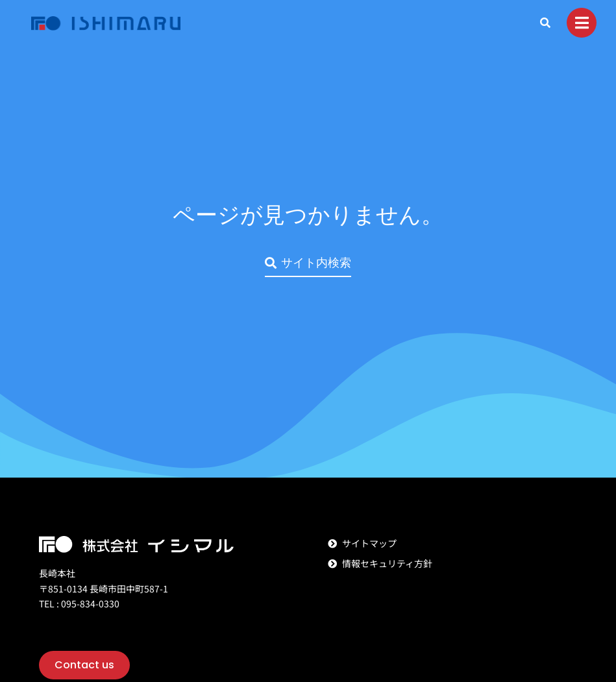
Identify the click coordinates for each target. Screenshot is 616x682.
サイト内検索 (308, 262)
